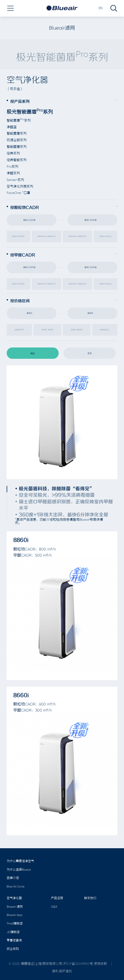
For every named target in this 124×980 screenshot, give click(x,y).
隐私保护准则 (62, 971)
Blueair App (15, 915)
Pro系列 (12, 167)
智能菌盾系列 (19, 120)
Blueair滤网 (62, 28)
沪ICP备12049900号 (78, 964)
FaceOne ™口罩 (18, 193)
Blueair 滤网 (15, 907)
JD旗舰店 (13, 932)
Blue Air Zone (15, 887)
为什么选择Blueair (19, 870)
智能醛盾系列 (17, 147)
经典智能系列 (17, 160)
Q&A (54, 907)
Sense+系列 (15, 180)
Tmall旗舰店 (15, 924)
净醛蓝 (12, 127)
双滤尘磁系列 (17, 140)
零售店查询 (14, 940)
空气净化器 (14, 898)
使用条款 (100, 964)
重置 (90, 353)
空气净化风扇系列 (20, 186)
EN (100, 8)
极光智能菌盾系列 (30, 112)
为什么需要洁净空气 (20, 861)
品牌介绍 (13, 878)
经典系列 (13, 153)
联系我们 (90, 898)
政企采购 (13, 949)
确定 (33, 353)
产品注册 (57, 898)
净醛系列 (13, 173)
